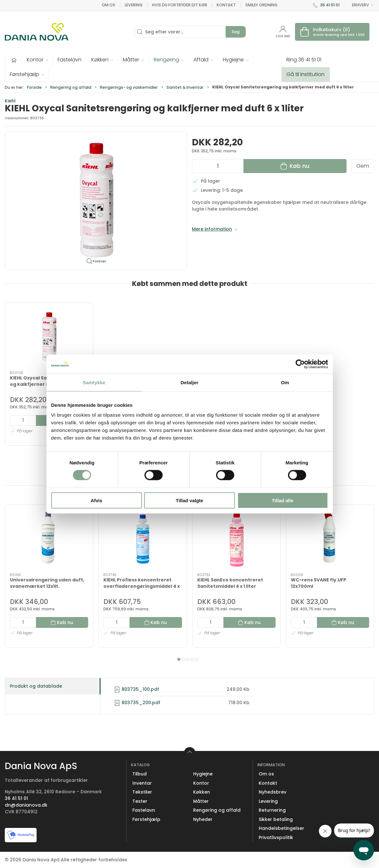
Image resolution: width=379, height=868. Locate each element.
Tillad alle (283, 500)
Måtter (201, 801)
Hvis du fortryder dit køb (180, 5)
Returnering (272, 810)
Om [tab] (285, 382)
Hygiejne (203, 774)
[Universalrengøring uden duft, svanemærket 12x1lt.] (49, 539)
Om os (109, 5)
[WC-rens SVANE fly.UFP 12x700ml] (330, 539)
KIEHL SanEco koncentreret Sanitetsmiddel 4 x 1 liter (230, 583)
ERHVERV (359, 5)
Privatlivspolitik (276, 837)
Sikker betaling (276, 819)
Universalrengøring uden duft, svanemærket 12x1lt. (47, 583)
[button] (37, 60)
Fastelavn (144, 810)
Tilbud (140, 774)
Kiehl (10, 101)
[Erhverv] (37, 32)
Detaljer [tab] (190, 382)
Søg (236, 32)
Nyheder (203, 819)
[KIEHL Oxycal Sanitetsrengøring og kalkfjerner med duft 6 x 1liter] (49, 337)
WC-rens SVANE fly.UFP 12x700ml (319, 583)
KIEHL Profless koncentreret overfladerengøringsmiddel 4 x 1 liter (142, 586)
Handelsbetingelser (281, 828)
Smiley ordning (261, 5)
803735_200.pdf (137, 703)
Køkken (202, 792)
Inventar (142, 783)
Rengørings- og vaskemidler (129, 87)
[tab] (179, 659)
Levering (134, 5)
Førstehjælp (146, 819)
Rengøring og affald (71, 87)
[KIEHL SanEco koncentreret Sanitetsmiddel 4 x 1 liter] (236, 539)
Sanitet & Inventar (185, 87)
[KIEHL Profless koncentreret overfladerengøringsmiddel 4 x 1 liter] (143, 539)
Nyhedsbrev (273, 792)
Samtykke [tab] (94, 382)
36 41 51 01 (330, 5)
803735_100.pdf (137, 689)
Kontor (201, 783)
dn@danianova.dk (26, 805)
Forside (34, 87)
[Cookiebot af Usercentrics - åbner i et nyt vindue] (300, 364)
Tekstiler (142, 792)
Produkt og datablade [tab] (36, 686)
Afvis (97, 500)
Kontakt (226, 5)
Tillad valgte (189, 500)
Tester (140, 801)
